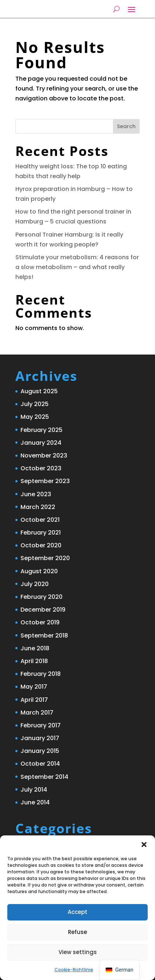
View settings (78, 952)
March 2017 (37, 713)
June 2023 (36, 494)
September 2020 (45, 558)
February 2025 (41, 430)
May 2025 (35, 417)
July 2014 (34, 790)
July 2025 (35, 404)
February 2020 (41, 597)
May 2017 (34, 687)
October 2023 (41, 468)
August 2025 (39, 391)
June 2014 (35, 802)
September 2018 (44, 636)
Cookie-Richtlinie (74, 970)
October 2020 (41, 545)
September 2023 (45, 481)
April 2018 (34, 661)
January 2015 (40, 751)
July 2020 (35, 584)
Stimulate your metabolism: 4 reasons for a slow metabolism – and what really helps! (77, 267)
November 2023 (44, 455)
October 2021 (40, 520)
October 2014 (40, 764)
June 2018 (35, 648)
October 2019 (40, 622)
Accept (77, 912)
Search (126, 126)
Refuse (77, 932)
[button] (144, 845)
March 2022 (38, 507)
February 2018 (41, 674)
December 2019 (43, 610)
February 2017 (41, 725)
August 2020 (39, 571)
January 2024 (41, 443)
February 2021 (41, 533)
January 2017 (40, 738)
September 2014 (44, 777)
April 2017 (34, 700)
